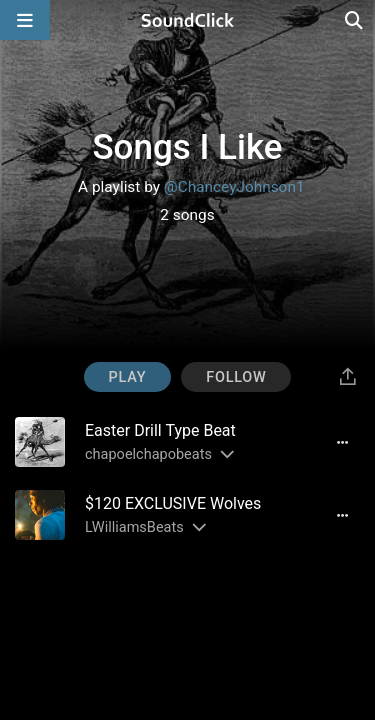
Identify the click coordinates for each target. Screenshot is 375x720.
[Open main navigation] (25, 20)
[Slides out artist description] (226, 454)
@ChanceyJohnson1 (234, 187)
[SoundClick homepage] (188, 20)
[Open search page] (355, 20)
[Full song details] (342, 442)
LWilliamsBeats (134, 527)
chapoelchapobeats (148, 454)
